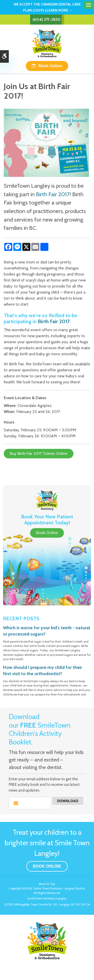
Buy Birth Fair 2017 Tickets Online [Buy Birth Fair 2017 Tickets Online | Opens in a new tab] (39, 453)
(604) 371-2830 (46, 19)
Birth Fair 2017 (53, 194)
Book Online (50, 66)
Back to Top (47, 884)
